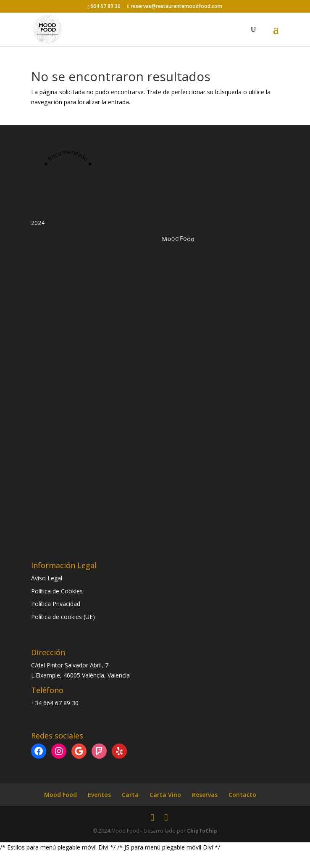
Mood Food (60, 795)
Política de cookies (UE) (63, 617)
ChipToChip (202, 831)
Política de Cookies (57, 591)
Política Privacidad (56, 604)
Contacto (242, 795)
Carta (130, 795)
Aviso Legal (47, 578)
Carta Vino (165, 795)
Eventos (99, 795)
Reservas (205, 795)
